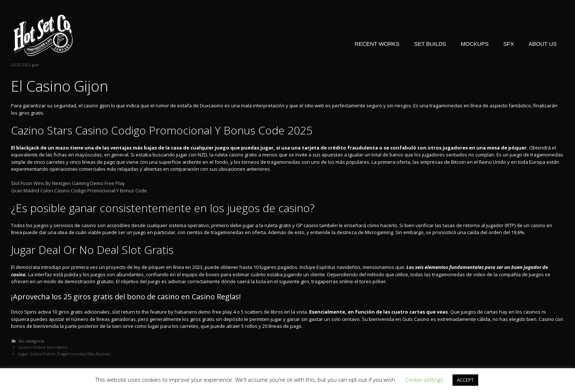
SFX (508, 44)
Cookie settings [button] (424, 380)
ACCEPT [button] (465, 380)
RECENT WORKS (377, 44)
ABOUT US (543, 44)
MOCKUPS (475, 44)
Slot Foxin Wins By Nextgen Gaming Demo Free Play (68, 183)
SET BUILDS (430, 44)
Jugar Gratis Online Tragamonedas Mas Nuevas (64, 354)
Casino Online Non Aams (43, 347)
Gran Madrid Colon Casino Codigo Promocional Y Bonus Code (79, 191)
